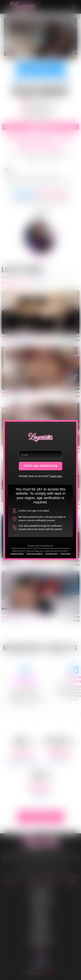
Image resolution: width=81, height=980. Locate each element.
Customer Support (17, 554)
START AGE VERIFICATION (41, 466)
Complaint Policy (51, 554)
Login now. (56, 476)
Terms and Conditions (35, 554)
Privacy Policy (65, 554)
